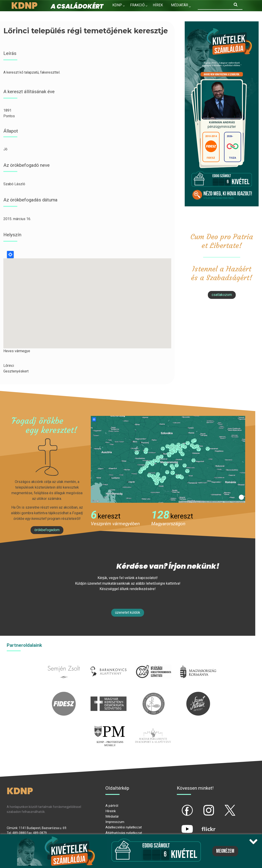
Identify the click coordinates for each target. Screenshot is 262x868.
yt (180, 825)
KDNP (117, 5)
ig (201, 807)
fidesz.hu (64, 694)
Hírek (158, 5)
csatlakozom (222, 295)
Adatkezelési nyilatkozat (124, 827)
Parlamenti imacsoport (153, 726)
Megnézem (225, 851)
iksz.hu (153, 662)
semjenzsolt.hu (64, 662)
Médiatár (112, 816)
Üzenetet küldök (128, 612)
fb (180, 807)
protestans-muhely (109, 726)
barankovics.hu (109, 662)
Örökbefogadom (47, 530)
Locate (10, 255)
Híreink (111, 811)
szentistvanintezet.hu (198, 694)
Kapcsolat (122, 15)
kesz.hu (153, 694)
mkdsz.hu (109, 694)
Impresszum (115, 822)
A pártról (112, 806)
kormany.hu (198, 662)
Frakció (137, 5)
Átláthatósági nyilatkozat (124, 833)
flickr (203, 825)
